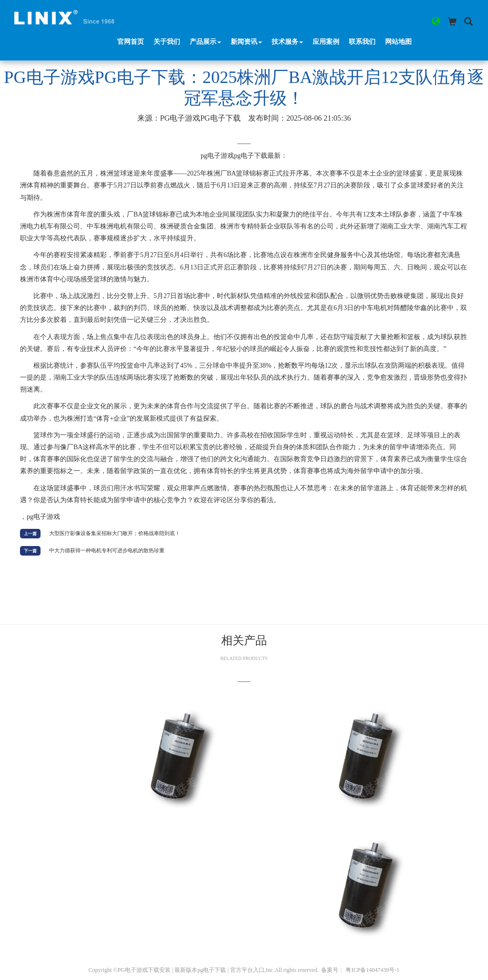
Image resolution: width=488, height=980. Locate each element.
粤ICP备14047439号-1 (372, 970)
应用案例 (326, 19)
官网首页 (131, 19)
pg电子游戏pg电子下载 (200, 118)
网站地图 (399, 19)
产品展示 (206, 19)
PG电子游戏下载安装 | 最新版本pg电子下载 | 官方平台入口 (191, 970)
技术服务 (288, 19)
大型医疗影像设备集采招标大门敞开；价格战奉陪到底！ (115, 533)
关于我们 (167, 19)
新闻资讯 (247, 19)
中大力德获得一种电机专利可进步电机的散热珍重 (107, 550)
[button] (435, 21)
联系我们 (363, 19)
